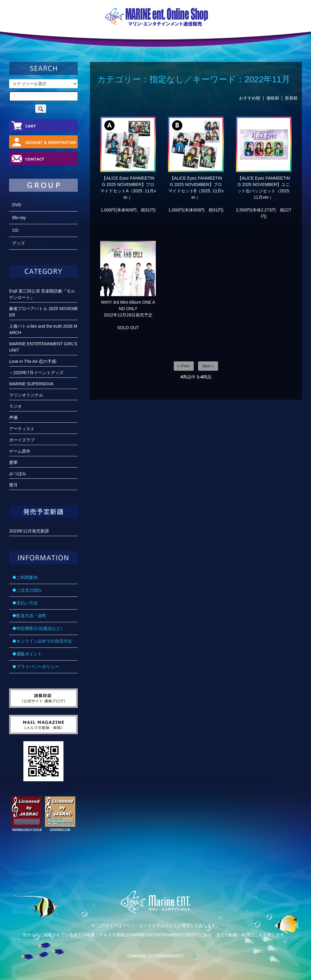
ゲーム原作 (20, 451)
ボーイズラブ (22, 440)
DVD (17, 205)
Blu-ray (19, 218)
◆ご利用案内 (25, 577)
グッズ (19, 243)
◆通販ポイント (27, 654)
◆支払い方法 (25, 603)
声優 (13, 417)
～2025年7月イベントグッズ (36, 373)
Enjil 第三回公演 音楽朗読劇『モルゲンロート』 (42, 294)
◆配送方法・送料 (29, 616)
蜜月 (13, 485)
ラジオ (15, 406)
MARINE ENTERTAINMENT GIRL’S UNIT (43, 347)
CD (15, 230)
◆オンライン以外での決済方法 (42, 641)
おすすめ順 (250, 98)
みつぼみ (18, 474)
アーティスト (22, 429)
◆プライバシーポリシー (36, 667)
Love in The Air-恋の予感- (33, 361)
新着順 (291, 98)
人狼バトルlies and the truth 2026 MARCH (43, 329)
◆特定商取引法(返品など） (38, 628)
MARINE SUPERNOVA (31, 384)
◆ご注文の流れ (27, 590)
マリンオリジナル (26, 395)
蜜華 (13, 462)
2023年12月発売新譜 (29, 531)
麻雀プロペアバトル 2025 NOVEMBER (43, 312)
